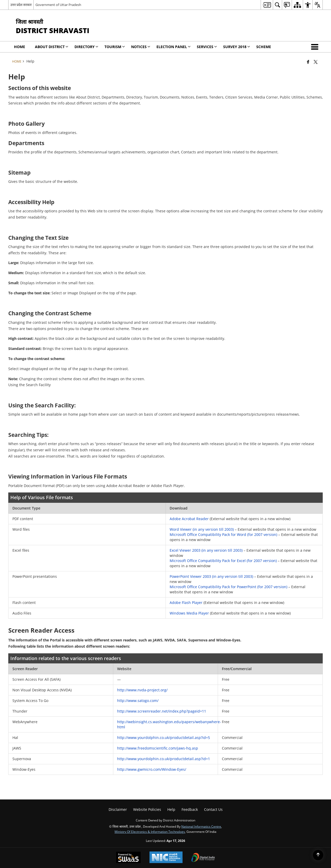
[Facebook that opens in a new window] (308, 62)
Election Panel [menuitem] (174, 47)
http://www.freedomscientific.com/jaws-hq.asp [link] (158, 748)
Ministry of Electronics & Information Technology (150, 832)
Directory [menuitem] (86, 47)
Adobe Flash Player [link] (187, 603)
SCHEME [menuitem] (264, 47)
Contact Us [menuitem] (213, 809)
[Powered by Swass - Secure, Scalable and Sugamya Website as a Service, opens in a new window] (128, 858)
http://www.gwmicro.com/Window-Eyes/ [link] (152, 769)
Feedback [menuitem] (190, 809)
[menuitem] (267, 5)
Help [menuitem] (171, 809)
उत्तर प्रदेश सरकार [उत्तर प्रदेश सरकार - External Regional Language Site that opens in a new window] (21, 5)
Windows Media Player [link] (190, 613)
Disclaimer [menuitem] (118, 809)
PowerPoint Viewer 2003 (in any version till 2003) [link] (211, 576)
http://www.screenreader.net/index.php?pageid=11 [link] (162, 711)
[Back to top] (318, 855)
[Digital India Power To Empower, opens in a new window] (203, 858)
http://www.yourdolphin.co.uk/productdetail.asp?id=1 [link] (164, 759)
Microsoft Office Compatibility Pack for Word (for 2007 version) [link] (223, 534)
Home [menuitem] (20, 47)
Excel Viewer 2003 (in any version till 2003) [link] (206, 550)
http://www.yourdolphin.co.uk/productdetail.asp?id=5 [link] (164, 738)
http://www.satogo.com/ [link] (138, 701)
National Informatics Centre (201, 826)
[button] (316, 47)
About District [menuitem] (52, 47)
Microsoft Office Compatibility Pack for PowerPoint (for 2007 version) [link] (228, 587)
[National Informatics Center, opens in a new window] (166, 858)
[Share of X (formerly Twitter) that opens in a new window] (316, 62)
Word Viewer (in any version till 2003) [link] (202, 529)
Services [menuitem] (207, 47)
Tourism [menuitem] (115, 47)
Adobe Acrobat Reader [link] (189, 519)
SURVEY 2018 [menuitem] (237, 47)
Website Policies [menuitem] (147, 809)
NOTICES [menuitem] (141, 47)
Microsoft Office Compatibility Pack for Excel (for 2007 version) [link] (223, 561)
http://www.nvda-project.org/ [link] (142, 690)
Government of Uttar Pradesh (58, 5)
